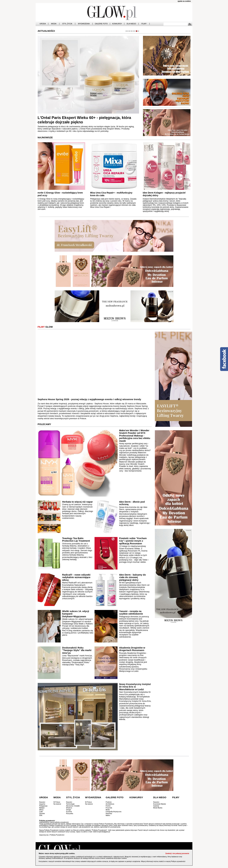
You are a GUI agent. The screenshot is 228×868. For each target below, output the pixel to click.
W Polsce (57, 802)
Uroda (43, 24)
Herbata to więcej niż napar (78, 502)
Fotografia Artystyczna (114, 812)
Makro (108, 815)
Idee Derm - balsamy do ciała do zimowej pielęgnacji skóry (132, 577)
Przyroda (109, 808)
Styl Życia (67, 24)
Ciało (41, 812)
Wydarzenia (84, 24)
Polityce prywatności (178, 861)
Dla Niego (131, 24)
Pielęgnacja (43, 806)
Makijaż (42, 808)
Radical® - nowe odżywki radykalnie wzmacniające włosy (76, 577)
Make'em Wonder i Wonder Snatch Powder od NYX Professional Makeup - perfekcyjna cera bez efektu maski (135, 436)
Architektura (110, 804)
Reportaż (109, 814)
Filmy (144, 24)
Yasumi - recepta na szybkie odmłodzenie (131, 613)
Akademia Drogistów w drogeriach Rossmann (132, 649)
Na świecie (57, 804)
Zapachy (42, 804)
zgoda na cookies (184, 1)
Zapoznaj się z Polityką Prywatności (52, 835)
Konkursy (117, 24)
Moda (54, 24)
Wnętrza (69, 808)
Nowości (42, 802)
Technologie (70, 804)
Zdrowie (42, 814)
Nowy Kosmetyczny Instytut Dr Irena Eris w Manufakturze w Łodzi (135, 687)
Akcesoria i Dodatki (73, 806)
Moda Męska (158, 808)
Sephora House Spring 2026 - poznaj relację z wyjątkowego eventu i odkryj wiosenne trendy (89, 399)
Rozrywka (70, 814)
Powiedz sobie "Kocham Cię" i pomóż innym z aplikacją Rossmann (133, 541)
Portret (108, 806)
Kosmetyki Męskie (160, 804)
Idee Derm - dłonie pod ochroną (132, 503)
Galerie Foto (101, 24)
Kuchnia (69, 812)
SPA (41, 815)
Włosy (41, 810)
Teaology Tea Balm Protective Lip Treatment (76, 540)
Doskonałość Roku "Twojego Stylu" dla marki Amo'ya (77, 650)
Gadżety (156, 806)
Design (69, 810)
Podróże (109, 802)
